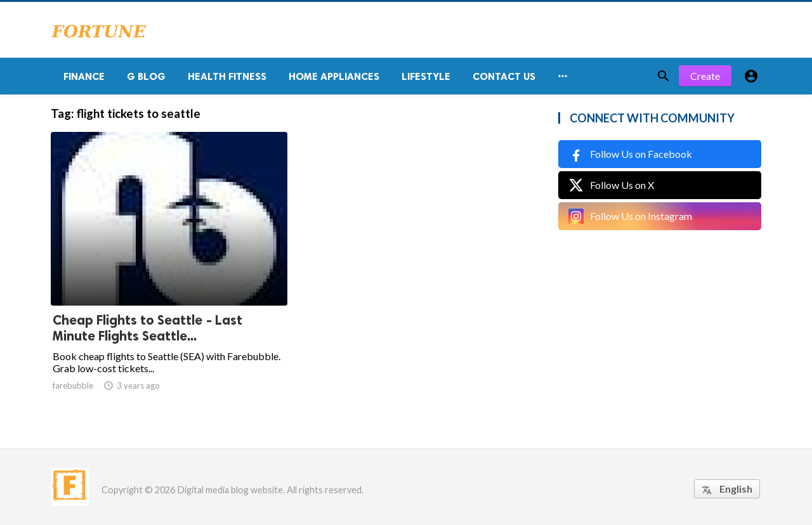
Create (705, 76)
